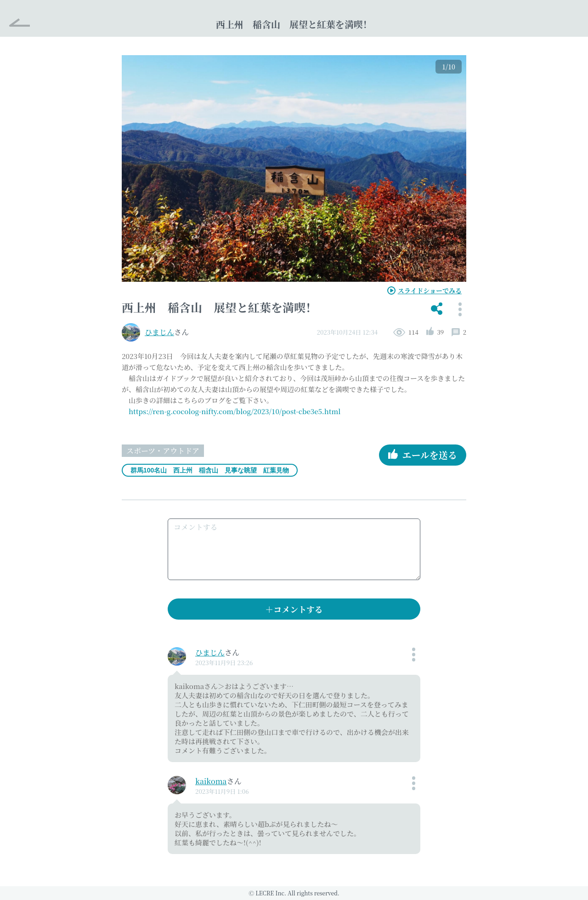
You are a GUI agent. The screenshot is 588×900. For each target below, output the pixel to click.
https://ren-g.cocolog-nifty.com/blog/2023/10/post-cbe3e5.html (235, 411)
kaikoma (211, 781)
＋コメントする (294, 609)
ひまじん (159, 332)
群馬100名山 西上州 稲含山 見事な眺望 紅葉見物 (210, 470)
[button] (437, 309)
